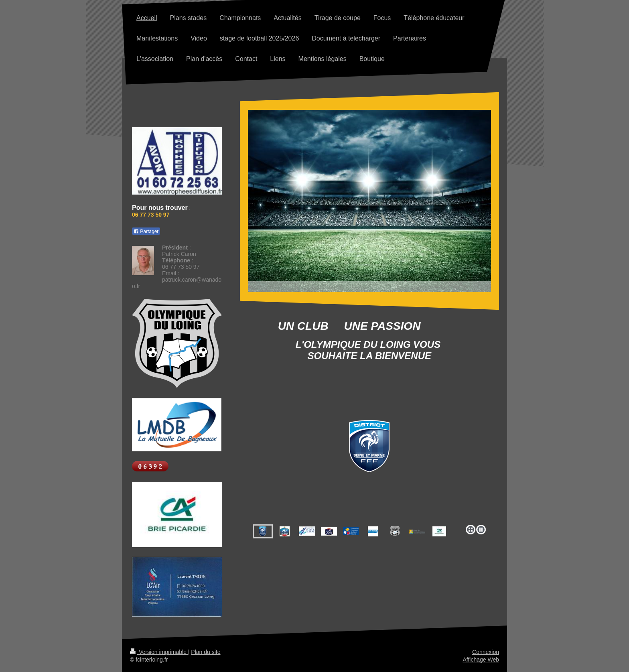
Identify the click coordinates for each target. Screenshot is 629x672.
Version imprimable (159, 652)
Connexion (486, 652)
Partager (146, 231)
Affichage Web (481, 660)
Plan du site (206, 652)
